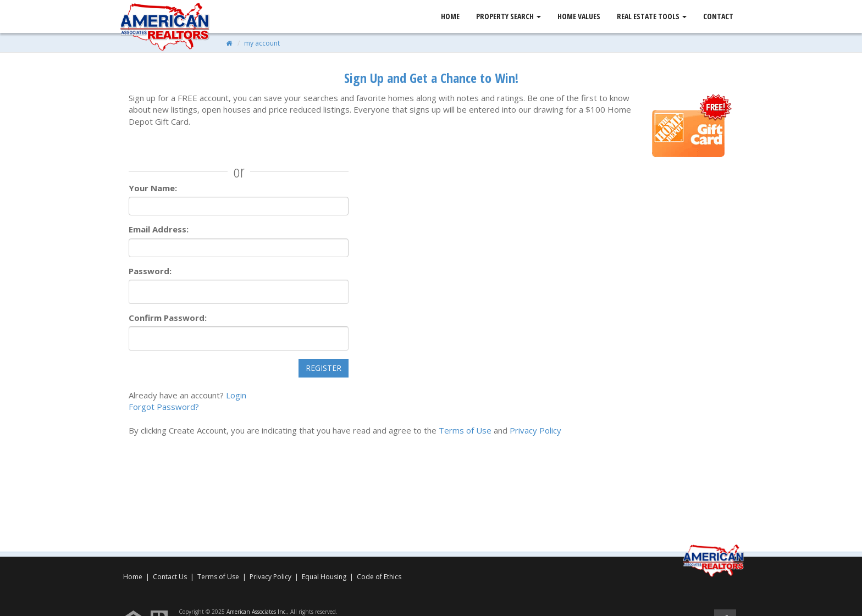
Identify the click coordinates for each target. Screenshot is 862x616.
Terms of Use (465, 430)
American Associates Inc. (257, 612)
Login (236, 395)
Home (450, 16)
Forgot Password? (164, 407)
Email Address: (159, 229)
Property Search (509, 16)
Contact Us (170, 577)
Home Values (579, 16)
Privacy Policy (535, 430)
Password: (150, 271)
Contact (718, 16)
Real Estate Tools (652, 16)
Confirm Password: (168, 318)
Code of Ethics (379, 577)
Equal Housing (325, 577)
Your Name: (153, 188)
